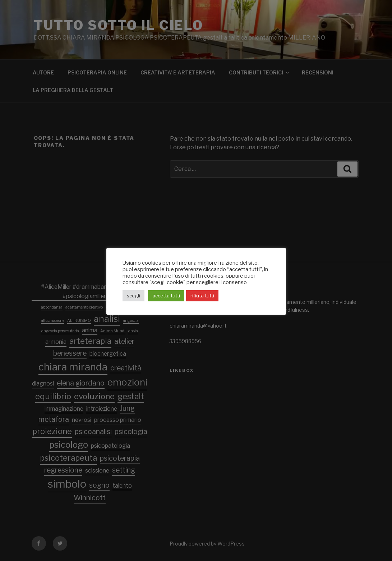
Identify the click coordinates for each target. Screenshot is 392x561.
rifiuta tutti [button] (202, 296)
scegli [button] (133, 296)
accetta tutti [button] (166, 296)
